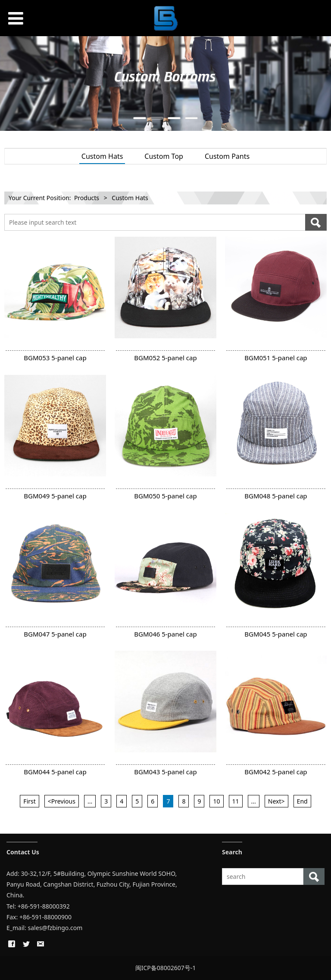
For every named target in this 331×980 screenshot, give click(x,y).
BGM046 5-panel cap (165, 634)
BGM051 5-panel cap (276, 358)
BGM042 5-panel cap (276, 772)
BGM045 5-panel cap (276, 634)
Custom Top (164, 156)
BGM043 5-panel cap (165, 772)
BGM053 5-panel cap (55, 358)
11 (236, 801)
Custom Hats (102, 156)
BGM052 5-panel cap (165, 358)
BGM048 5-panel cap (276, 496)
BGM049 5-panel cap (55, 496)
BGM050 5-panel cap (165, 496)
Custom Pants (227, 156)
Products (87, 198)
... (90, 801)
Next (319, 83)
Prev (12, 83)
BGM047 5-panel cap (55, 634)
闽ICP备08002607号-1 (166, 968)
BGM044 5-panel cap (55, 772)
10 (216, 801)
